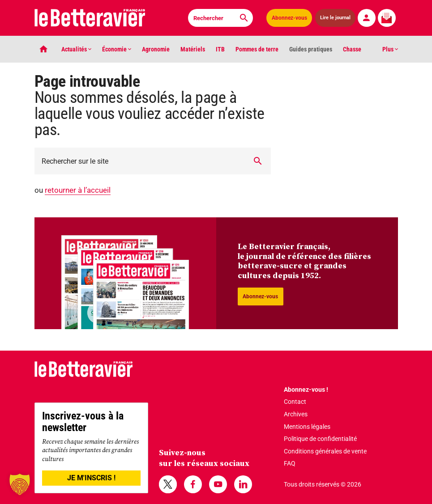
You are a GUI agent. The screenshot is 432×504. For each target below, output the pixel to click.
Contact (295, 402)
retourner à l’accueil (78, 190)
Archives (296, 414)
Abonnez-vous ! (306, 390)
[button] (20, 484)
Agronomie (156, 49)
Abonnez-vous (289, 18)
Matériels (193, 49)
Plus (390, 49)
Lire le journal (335, 18)
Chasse (352, 49)
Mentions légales (307, 427)
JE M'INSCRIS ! (91, 478)
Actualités (76, 49)
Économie (117, 49)
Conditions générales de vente (325, 451)
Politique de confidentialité (320, 439)
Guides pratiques (311, 49)
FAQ (290, 463)
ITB (220, 49)
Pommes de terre (257, 49)
